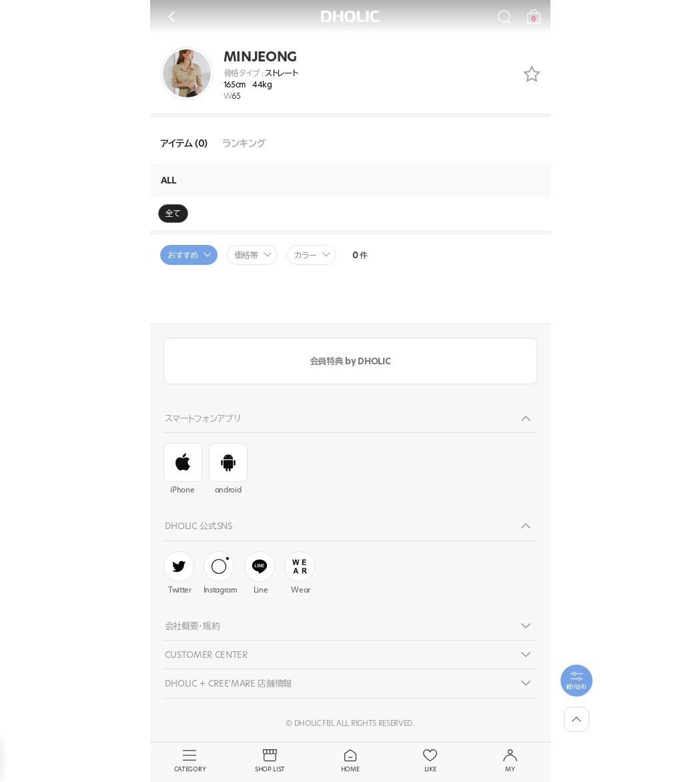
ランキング (244, 144)
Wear (300, 573)
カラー (306, 255)
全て (173, 213)
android (228, 469)
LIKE (430, 761)
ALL (168, 180)
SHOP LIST (270, 761)
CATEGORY (190, 761)
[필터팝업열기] (577, 681)
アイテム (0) (184, 144)
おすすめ (183, 255)
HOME (350, 761)
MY (510, 761)
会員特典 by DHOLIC (350, 361)
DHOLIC (350, 16)
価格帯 (246, 255)
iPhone (183, 469)
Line (260, 573)
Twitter (179, 573)
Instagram (221, 573)
